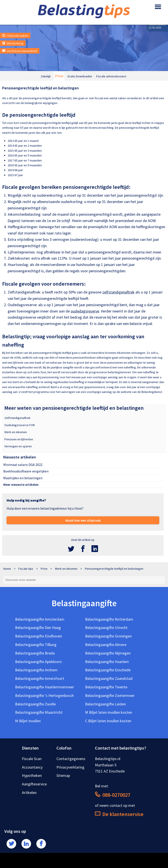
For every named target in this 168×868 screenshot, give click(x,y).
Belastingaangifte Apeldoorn (38, 662)
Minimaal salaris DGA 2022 (23, 465)
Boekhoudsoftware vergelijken (26, 471)
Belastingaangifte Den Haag (38, 628)
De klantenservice (119, 814)
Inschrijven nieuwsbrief (20, 51)
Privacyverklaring (70, 767)
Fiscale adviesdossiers (111, 76)
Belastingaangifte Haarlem (107, 662)
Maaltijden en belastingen (23, 478)
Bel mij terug (13, 43)
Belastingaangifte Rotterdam (109, 619)
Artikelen (29, 792)
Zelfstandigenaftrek (17, 418)
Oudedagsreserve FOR (20, 425)
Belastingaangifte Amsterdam (40, 619)
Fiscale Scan (32, 759)
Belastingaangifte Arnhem (36, 670)
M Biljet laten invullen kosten (109, 712)
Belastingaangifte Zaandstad (109, 678)
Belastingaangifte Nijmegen (108, 653)
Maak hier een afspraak (83, 520)
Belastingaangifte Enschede (108, 670)
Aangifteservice (34, 784)
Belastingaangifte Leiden (105, 704)
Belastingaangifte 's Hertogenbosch (44, 695)
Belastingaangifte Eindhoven (38, 636)
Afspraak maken (15, 36)
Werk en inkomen (16, 432)
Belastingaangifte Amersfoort (40, 678)
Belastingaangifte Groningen (108, 636)
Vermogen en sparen (18, 446)
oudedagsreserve (85, 311)
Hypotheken (32, 775)
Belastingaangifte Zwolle (35, 704)
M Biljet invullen (28, 721)
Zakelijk (46, 76)
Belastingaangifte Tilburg (36, 645)
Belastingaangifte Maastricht (39, 712)
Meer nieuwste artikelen (21, 485)
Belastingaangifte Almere (106, 645)
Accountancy (32, 767)
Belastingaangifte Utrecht (106, 628)
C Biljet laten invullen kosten (108, 721)
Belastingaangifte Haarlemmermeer (45, 687)
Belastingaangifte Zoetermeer (110, 695)
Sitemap (63, 775)
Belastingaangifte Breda (35, 653)
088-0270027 (113, 795)
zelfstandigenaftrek (118, 292)
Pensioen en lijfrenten (19, 439)
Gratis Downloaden (80, 76)
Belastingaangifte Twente (106, 687)
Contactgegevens (71, 759)
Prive (59, 76)
